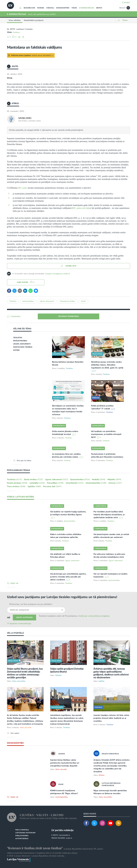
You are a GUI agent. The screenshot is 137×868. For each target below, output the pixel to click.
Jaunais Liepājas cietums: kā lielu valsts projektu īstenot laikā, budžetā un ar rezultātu (111, 718)
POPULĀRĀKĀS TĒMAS (19, 470)
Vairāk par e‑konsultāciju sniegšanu (94, 616)
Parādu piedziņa (17, 483)
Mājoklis (114, 480)
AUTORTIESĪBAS (22, 839)
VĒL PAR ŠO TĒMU (22, 329)
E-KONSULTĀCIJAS (87, 8)
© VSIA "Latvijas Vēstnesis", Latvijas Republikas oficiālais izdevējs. (36, 856)
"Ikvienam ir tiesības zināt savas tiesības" (35, 848)
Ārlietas (102, 775)
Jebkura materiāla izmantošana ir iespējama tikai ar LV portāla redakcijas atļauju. (42, 853)
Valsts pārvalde (26, 728)
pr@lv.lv (69, 838)
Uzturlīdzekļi (75, 483)
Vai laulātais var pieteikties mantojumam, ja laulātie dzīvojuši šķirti (106, 434)
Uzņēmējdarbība (96, 483)
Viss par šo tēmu (24, 461)
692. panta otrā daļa (81, 208)
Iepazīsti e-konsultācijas (21, 624)
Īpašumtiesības (28, 301)
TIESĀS (74, 8)
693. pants (23, 188)
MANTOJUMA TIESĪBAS (23, 347)
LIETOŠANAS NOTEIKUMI (25, 833)
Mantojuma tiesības (68, 301)
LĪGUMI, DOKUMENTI (22, 344)
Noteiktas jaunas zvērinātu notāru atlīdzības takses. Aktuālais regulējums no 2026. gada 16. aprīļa (107, 365)
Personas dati (52, 486)
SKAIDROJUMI (29, 8)
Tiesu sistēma (16, 486)
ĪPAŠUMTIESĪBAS (20, 341)
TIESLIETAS (18, 338)
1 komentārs (15, 316)
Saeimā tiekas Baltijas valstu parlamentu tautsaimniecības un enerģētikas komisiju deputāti (65, 763)
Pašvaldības (55, 483)
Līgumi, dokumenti (47, 301)
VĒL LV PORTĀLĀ (15, 633)
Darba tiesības (33, 480)
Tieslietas (16, 32)
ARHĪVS (99, 8)
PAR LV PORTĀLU (22, 830)
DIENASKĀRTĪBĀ (63, 8)
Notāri (84, 301)
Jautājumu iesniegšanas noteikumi (58, 274)
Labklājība (37, 483)
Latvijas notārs (25, 118)
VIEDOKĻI (50, 8)
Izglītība (34, 486)
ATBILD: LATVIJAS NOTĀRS (21, 497)
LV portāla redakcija (63, 830)
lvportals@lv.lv (65, 835)
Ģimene (115, 483)
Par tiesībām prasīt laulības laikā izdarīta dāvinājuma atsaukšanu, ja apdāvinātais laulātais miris (109, 515)
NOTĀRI (16, 350)
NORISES (41, 8)
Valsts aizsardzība (19, 681)
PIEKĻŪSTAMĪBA (22, 836)
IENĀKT (127, 3)
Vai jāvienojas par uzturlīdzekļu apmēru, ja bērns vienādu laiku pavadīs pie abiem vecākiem (68, 577)
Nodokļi (99, 480)
